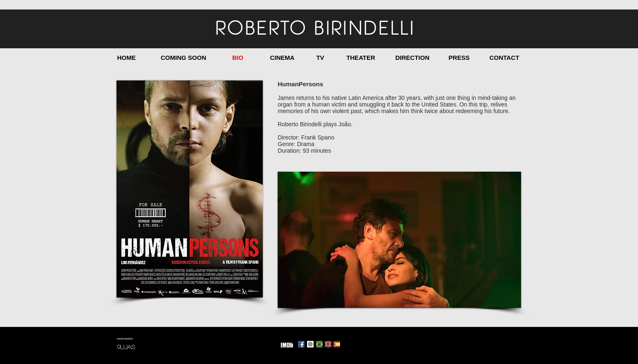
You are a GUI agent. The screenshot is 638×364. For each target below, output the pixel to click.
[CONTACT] (504, 58)
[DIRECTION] (412, 58)
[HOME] (126, 58)
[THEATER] (361, 58)
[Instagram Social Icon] (310, 344)
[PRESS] (459, 58)
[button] (399, 240)
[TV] (320, 58)
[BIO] (238, 58)
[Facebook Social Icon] (301, 344)
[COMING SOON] (183, 58)
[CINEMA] (282, 58)
